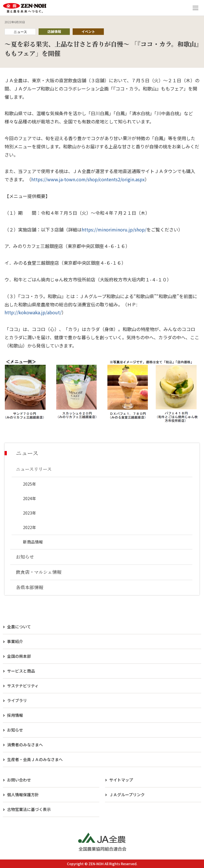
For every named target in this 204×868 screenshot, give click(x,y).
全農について (19, 627)
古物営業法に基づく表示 (29, 809)
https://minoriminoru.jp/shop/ (114, 229)
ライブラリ (17, 700)
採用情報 (15, 715)
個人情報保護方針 (23, 795)
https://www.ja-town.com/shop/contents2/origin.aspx (88, 179)
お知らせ (15, 730)
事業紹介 (15, 641)
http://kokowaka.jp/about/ (33, 312)
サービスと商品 (21, 671)
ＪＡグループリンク (127, 795)
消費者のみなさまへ (25, 745)
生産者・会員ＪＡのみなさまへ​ (35, 759)
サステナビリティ (23, 686)
